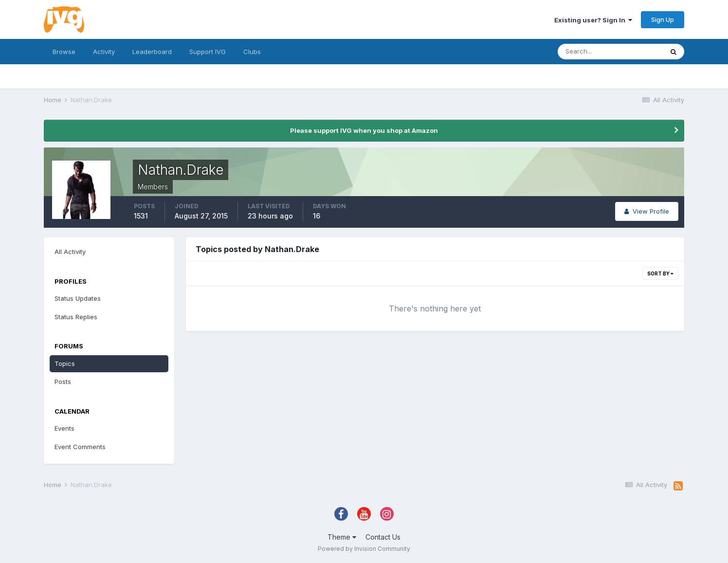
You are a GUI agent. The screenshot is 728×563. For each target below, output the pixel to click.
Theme (342, 537)
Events (64, 428)
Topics (65, 363)
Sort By (660, 273)
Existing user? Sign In (593, 20)
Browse (64, 52)
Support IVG (208, 52)
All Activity (70, 252)
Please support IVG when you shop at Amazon (364, 130)
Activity (104, 52)
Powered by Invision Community (364, 549)
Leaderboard (152, 52)
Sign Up (663, 19)
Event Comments (80, 447)
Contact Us (383, 537)
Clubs (252, 52)
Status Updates (78, 298)
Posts (63, 381)
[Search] (610, 52)
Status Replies (76, 317)
